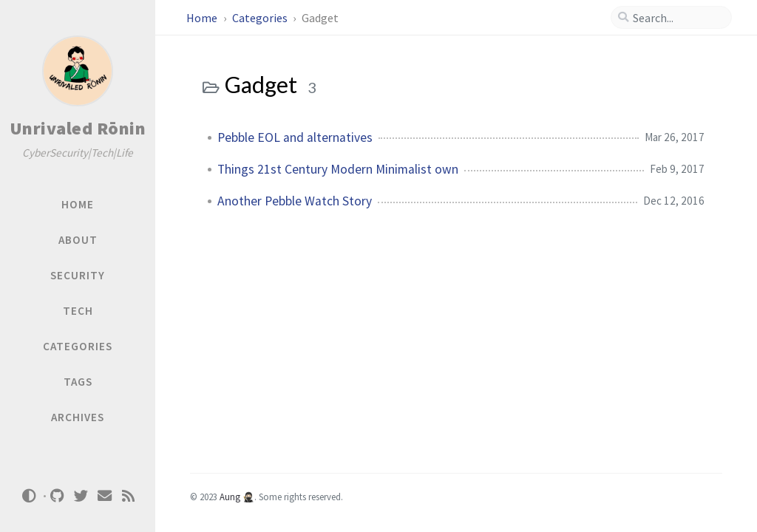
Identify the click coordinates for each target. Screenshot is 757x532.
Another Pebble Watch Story (295, 201)
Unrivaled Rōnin (78, 128)
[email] (105, 496)
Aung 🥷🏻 (237, 497)
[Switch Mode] (29, 496)
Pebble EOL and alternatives (295, 137)
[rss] (129, 496)
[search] (677, 18)
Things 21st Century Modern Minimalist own (338, 169)
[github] (58, 496)
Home (203, 18)
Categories (261, 18)
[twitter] (81, 496)
